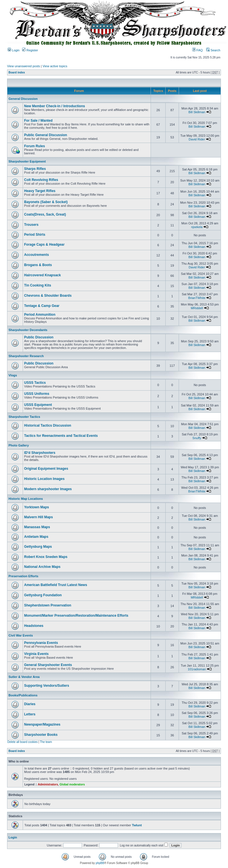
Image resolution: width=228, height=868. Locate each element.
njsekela (197, 227)
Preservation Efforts (23, 576)
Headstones (34, 626)
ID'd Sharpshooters (40, 453)
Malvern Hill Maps (38, 517)
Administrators (48, 784)
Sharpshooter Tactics (24, 417)
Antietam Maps (36, 537)
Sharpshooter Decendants (28, 330)
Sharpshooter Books (41, 735)
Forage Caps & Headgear (44, 245)
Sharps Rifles (35, 169)
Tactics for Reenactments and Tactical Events (61, 436)
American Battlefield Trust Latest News (56, 585)
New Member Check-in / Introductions (55, 106)
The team (46, 742)
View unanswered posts (24, 66)
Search (213, 50)
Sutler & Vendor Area (24, 677)
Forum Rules (34, 146)
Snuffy (197, 438)
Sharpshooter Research (26, 356)
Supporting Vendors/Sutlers (47, 686)
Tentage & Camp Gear (42, 306)
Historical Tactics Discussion (48, 425)
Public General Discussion (46, 135)
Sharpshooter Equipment (27, 161)
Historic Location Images (44, 479)
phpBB (100, 863)
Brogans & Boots (38, 265)
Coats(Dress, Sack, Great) (45, 214)
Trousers (31, 225)
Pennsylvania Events (41, 643)
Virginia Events (36, 654)
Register (30, 50)
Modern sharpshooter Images (48, 489)
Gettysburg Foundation (43, 595)
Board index (17, 72)
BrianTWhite (197, 298)
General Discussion (23, 99)
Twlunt (137, 825)
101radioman (197, 669)
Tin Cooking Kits (38, 285)
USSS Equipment (38, 405)
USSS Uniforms (37, 394)
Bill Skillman (197, 112)
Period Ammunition (40, 315)
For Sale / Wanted (38, 121)
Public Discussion (39, 337)
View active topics (55, 66)
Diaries (30, 704)
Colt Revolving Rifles (41, 180)
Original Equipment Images (46, 469)
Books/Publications (23, 695)
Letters (30, 714)
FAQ (198, 50)
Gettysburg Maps (38, 547)
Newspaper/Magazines (42, 724)
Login (14, 50)
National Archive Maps (42, 567)
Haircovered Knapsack (42, 275)
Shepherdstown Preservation (48, 605)
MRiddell (197, 308)
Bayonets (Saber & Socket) (46, 202)
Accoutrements (36, 255)
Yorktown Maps (37, 507)
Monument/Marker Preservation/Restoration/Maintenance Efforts (76, 616)
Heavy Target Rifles (40, 191)
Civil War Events (21, 635)
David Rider (197, 139)
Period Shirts (35, 235)
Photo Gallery (19, 445)
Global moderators (72, 784)
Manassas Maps (37, 527)
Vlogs (13, 375)
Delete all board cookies (23, 742)
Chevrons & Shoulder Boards (48, 296)
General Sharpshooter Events (48, 665)
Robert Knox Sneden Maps (46, 557)
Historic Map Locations (26, 499)
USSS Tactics (35, 383)
